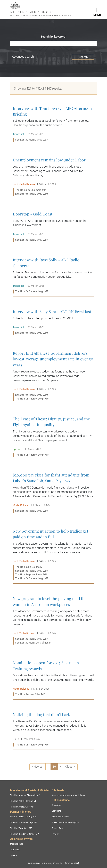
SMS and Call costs (61, 817)
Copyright (56, 811)
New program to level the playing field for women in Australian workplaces (54, 620)
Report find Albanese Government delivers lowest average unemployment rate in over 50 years (54, 376)
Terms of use (58, 828)
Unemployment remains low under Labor (54, 177)
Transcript (15, 850)
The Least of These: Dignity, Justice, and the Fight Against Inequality (54, 437)
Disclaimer (57, 805)
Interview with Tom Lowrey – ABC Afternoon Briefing (54, 124)
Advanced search (23, 57)
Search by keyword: (53, 37)
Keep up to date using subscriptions (68, 795)
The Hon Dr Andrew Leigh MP (24, 822)
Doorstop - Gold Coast (54, 227)
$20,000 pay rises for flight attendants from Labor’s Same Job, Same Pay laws (54, 493)
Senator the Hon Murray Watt (24, 817)
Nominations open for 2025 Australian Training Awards (54, 678)
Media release (17, 844)
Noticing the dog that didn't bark (54, 730)
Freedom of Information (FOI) (65, 822)
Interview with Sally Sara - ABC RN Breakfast (54, 322)
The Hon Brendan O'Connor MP (24, 834)
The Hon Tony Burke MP (21, 828)
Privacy (55, 834)
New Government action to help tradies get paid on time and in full (54, 555)
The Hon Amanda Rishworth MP (25, 795)
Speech (14, 855)
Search (83, 57)
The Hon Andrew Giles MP (22, 807)
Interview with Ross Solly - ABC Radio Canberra (54, 276)
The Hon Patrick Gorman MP (23, 801)
